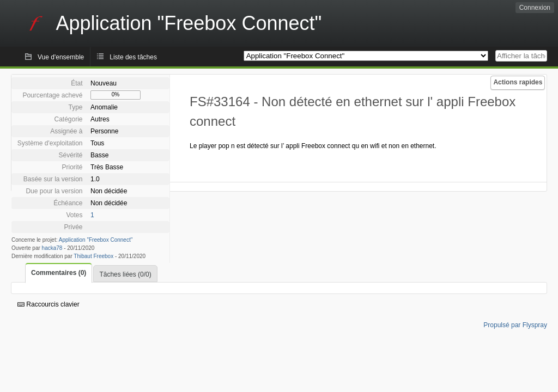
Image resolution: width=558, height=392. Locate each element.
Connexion (535, 8)
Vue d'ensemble (61, 57)
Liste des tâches (133, 57)
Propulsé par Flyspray (515, 325)
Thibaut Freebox (93, 256)
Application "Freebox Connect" (96, 240)
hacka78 (52, 248)
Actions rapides (518, 82)
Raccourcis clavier (48, 304)
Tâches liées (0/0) (125, 274)
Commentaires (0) (59, 273)
